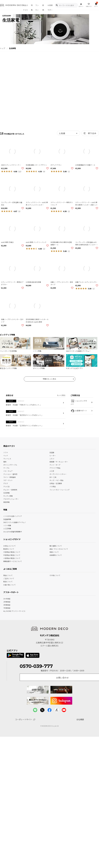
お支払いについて (10, 545)
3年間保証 (7, 605)
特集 (32, 7)
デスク (6, 483)
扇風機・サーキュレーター (59, 462)
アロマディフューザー (11, 499)
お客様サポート (50, 7)
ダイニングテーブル (10, 465)
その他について (55, 575)
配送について (8, 581)
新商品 (43, 7)
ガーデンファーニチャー (58, 474)
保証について (54, 552)
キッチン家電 (8, 496)
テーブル (6, 468)
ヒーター (53, 455)
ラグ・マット (8, 480)
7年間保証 (7, 608)
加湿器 (52, 452)
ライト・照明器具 (10, 477)
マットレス (7, 458)
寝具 (5, 462)
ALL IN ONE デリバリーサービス (14, 611)
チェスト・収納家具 (10, 489)
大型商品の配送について (12, 552)
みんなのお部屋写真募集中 (13, 531)
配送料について (9, 549)
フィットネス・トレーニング (60, 489)
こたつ (52, 458)
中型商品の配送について (12, 555)
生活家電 (6, 492)
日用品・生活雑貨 (56, 483)
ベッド (6, 455)
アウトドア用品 (55, 468)
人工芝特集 (7, 528)
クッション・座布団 (10, 474)
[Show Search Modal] (57, 5)
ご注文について (9, 578)
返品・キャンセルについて (59, 549)
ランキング (37, 7)
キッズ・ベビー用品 (57, 480)
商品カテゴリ (26, 7)
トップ (3, 48)
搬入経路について (56, 545)
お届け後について (10, 584)
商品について (8, 575)
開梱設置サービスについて (13, 561)
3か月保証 (7, 599)
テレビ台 (6, 486)
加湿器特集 (7, 519)
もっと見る (61, 395)
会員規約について (56, 555)
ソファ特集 (7, 525)
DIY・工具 (53, 477)
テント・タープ (55, 465)
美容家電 (6, 502)
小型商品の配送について (12, 558)
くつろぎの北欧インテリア (13, 516)
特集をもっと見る (49, 379)
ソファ (6, 452)
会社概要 (80, 719)
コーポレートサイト (25, 719)
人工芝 (52, 471)
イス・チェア (8, 471)
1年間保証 (7, 602)
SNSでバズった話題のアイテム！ (15, 522)
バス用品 (53, 486)
